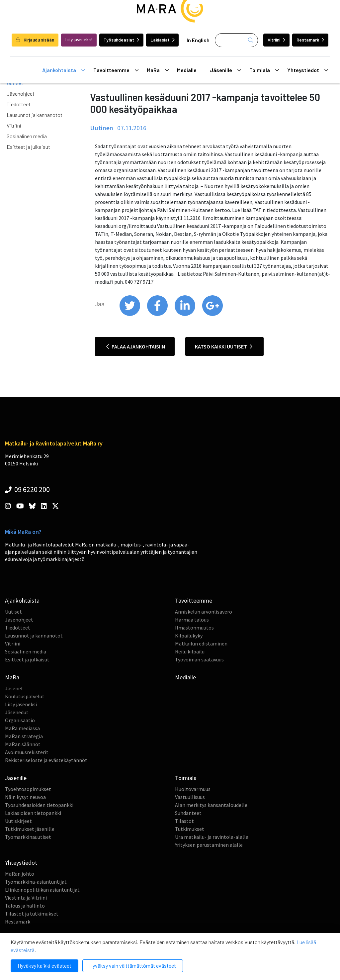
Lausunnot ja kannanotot (35, 115)
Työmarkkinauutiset (28, 837)
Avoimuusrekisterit (27, 752)
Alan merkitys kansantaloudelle (211, 805)
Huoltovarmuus (193, 789)
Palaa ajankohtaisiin (136, 346)
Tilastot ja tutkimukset (32, 914)
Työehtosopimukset (28, 789)
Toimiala (264, 70)
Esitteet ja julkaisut (28, 147)
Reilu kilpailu (190, 651)
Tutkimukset (190, 829)
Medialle (187, 70)
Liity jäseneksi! (79, 40)
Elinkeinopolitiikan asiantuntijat (42, 890)
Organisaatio (20, 720)
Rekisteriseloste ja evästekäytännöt (46, 760)
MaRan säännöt (23, 744)
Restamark (310, 40)
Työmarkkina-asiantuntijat (36, 882)
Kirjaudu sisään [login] (35, 40)
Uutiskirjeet (18, 821)
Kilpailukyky (189, 636)
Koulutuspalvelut (25, 696)
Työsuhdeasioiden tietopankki (39, 805)
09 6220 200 (27, 489)
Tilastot (184, 821)
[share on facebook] (158, 314)
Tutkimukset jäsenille (30, 829)
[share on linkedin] (185, 314)
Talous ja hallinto (25, 906)
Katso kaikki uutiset (224, 346)
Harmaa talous (192, 620)
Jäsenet (14, 688)
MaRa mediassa (22, 728)
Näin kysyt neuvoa (25, 797)
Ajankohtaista (64, 70)
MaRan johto (20, 874)
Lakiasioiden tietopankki (33, 813)
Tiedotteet (19, 104)
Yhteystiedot (308, 70)
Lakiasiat (163, 40)
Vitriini (276, 40)
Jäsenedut (17, 712)
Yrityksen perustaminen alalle (209, 845)
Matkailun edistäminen (201, 643)
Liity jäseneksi (21, 704)
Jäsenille (225, 70)
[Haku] (236, 40)
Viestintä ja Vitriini (26, 898)
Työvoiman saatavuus (199, 659)
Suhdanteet (188, 813)
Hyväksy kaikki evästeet (44, 966)
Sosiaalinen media (27, 136)
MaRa (158, 70)
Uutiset (13, 612)
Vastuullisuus (190, 797)
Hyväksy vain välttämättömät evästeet (133, 966)
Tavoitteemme (116, 70)
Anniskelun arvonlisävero (204, 612)
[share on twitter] (130, 314)
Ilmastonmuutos (194, 628)
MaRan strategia (24, 736)
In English (198, 40)
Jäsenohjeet (21, 94)
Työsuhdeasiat (121, 40)
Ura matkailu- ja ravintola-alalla (212, 837)
